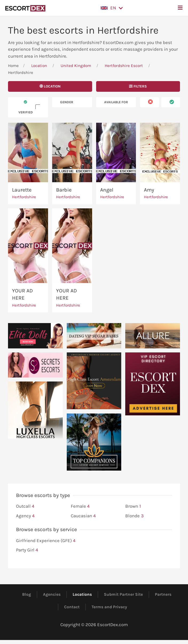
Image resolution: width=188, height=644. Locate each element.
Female (80, 506)
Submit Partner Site (123, 594)
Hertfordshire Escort (124, 66)
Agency (25, 516)
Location (39, 66)
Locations (82, 594)
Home (13, 66)
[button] (112, 8)
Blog (27, 594)
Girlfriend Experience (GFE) (46, 541)
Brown (133, 506)
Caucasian (83, 516)
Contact (72, 607)
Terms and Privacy (109, 607)
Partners (163, 594)
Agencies (52, 594)
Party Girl (27, 550)
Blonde (134, 516)
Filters (138, 86)
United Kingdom (76, 66)
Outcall (25, 506)
